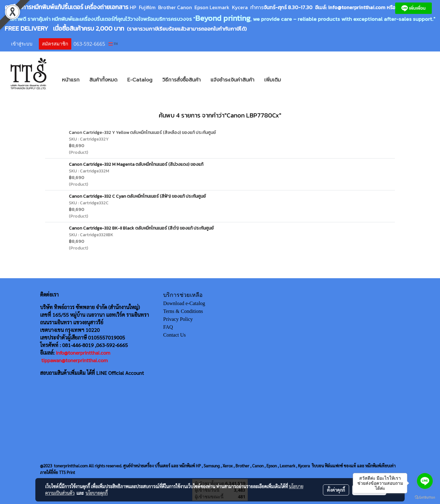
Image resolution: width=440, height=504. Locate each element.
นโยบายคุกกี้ (97, 493)
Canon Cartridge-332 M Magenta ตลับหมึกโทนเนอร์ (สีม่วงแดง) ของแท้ (136, 164)
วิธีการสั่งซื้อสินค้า (181, 80)
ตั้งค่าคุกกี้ (336, 490)
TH (113, 44)
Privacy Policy (178, 319)
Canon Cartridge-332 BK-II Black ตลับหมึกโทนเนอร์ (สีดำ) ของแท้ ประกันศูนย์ (141, 228)
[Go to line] (425, 481)
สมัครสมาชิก (55, 44)
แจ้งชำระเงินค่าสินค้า (232, 80)
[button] (295, 80)
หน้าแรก (71, 80)
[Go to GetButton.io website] (425, 498)
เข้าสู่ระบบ (22, 44)
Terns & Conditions (183, 311)
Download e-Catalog (184, 303)
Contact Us (175, 335)
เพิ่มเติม (273, 80)
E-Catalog (140, 80)
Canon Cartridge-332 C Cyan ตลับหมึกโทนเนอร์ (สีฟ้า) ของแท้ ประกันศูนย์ (137, 196)
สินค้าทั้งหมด (103, 80)
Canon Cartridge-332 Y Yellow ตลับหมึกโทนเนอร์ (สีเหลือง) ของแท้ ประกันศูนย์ (142, 132)
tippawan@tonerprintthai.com (74, 360)
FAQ (168, 327)
